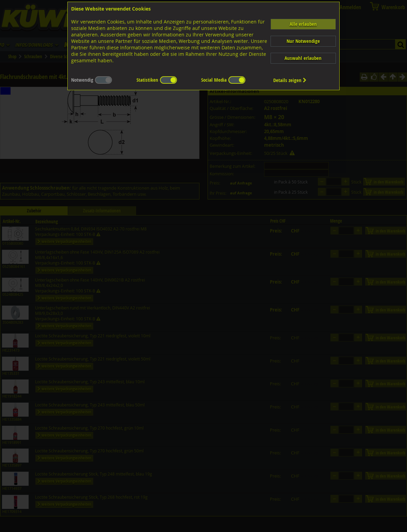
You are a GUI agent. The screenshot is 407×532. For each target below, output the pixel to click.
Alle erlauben (303, 24)
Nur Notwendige (303, 41)
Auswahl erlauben (303, 58)
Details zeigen (290, 80)
